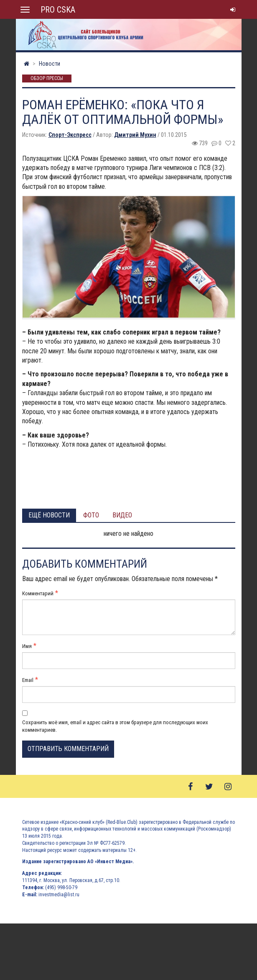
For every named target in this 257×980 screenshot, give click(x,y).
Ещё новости (49, 515)
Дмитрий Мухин (135, 135)
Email (28, 680)
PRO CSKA (58, 10)
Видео (122, 515)
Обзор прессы (47, 79)
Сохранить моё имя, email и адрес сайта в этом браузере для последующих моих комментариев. (115, 726)
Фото (91, 515)
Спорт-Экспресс (70, 135)
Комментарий (38, 593)
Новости (50, 64)
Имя (27, 646)
